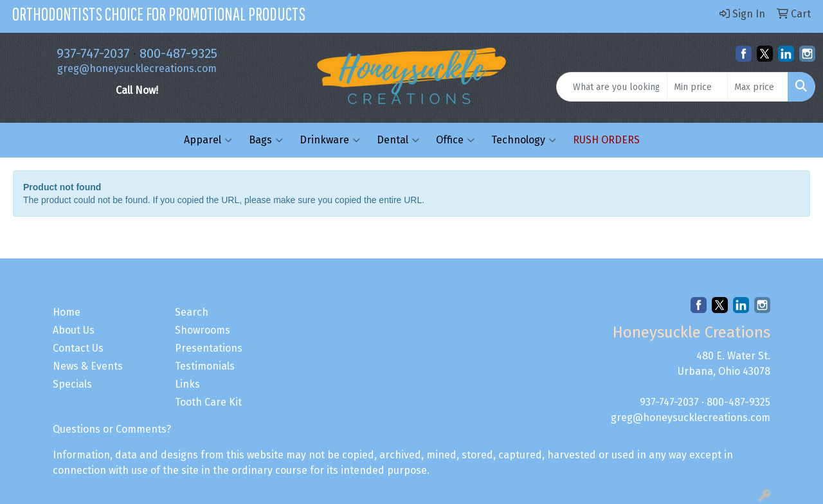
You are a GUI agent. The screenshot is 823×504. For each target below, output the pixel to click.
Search (192, 312)
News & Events (88, 366)
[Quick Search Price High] (758, 87)
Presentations (209, 348)
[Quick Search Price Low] (697, 87)
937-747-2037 (93, 53)
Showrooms (203, 330)
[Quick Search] (612, 87)
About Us (74, 330)
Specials (72, 384)
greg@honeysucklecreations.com (137, 68)
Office (455, 140)
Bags (266, 140)
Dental (398, 140)
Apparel (208, 140)
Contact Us (78, 348)
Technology (524, 140)
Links (187, 384)
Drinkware (330, 140)
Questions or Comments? (112, 429)
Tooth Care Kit (208, 402)
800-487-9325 (178, 53)
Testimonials (205, 366)
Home (67, 312)
